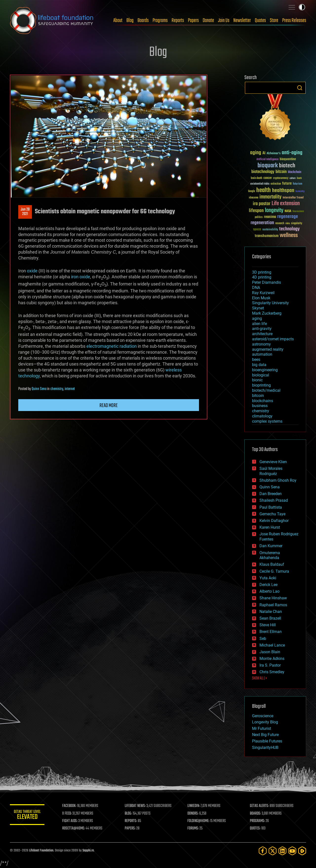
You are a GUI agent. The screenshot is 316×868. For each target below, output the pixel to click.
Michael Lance (272, 645)
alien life (259, 324)
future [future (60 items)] (287, 184)
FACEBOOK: (69, 806)
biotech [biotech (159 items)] (287, 166)
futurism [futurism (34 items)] (297, 184)
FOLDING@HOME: (198, 821)
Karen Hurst (270, 527)
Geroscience (263, 716)
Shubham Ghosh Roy (278, 480)
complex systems (267, 421)
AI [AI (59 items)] (264, 153)
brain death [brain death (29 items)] (257, 178)
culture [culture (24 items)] (293, 178)
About (118, 21)
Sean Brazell (270, 618)
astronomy (261, 344)
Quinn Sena (39, 389)
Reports (178, 21)
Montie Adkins (272, 659)
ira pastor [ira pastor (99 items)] (262, 204)
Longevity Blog (265, 722)
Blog (130, 21)
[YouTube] (292, 851)
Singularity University (270, 303)
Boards (143, 21)
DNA (256, 288)
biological (261, 375)
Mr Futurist (262, 728)
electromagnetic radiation (112, 346)
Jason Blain (270, 652)
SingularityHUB (265, 748)
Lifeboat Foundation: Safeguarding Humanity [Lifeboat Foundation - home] (52, 21)
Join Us (224, 21)
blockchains (263, 401)
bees (256, 359)
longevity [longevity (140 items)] (274, 211)
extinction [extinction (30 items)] (276, 184)
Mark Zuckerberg (267, 313)
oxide (32, 271)
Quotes (260, 21)
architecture (262, 334)
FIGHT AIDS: (70, 821)
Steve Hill (268, 625)
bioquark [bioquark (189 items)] (268, 166)
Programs (160, 21)
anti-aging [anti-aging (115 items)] (292, 153)
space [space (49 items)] (257, 229)
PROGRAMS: (257, 821)
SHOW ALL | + (260, 678)
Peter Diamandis (267, 282)
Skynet (258, 308)
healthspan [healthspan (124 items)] (283, 191)
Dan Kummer (271, 546)
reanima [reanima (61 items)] (270, 217)
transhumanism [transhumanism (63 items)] (267, 236)
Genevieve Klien (273, 462)
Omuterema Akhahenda (270, 555)
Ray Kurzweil (263, 293)
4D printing (262, 277)
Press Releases (294, 21)
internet (70, 389)
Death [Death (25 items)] (299, 178)
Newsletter (242, 21)
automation (262, 354)
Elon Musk (261, 298)
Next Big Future (265, 735)
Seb (263, 639)
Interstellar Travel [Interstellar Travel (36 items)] (293, 198)
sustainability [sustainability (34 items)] (270, 230)
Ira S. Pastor (270, 665)
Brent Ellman (271, 632)
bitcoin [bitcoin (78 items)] (281, 172)
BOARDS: (255, 814)
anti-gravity (262, 329)
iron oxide (81, 277)
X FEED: (67, 814)
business (260, 406)
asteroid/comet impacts (273, 339)
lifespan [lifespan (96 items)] (256, 211)
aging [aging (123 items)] (256, 153)
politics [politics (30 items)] (259, 217)
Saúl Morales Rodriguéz (271, 471)
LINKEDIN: (194, 806)
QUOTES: (255, 828)
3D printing (262, 272)
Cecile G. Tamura (274, 571)
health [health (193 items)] (264, 190)
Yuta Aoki (268, 578)
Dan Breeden (271, 494)
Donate (208, 21)
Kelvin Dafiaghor (274, 521)
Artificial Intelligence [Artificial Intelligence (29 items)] (267, 160)
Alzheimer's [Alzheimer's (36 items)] (274, 154)
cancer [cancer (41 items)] (268, 178)
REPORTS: (131, 821)
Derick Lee (268, 585)
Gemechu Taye (272, 514)
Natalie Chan (271, 612)
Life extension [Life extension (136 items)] (286, 204)
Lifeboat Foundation (41, 851)
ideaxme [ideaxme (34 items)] (254, 198)
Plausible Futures (267, 741)
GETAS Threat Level (27, 815)
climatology (262, 416)
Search (300, 88)
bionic (257, 380)
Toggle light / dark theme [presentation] (302, 7)
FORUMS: (193, 828)
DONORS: (193, 814)
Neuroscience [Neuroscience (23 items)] (298, 212)
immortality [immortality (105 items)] (270, 197)
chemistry (57, 389)
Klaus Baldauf (272, 564)
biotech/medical (266, 390)
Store (274, 21)
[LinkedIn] (282, 851)
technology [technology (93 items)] (289, 229)
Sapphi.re (88, 851)
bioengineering (265, 370)
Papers (193, 21)
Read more (109, 406)
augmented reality (268, 349)
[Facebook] (263, 851)
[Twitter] (273, 851)
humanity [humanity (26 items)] (300, 192)
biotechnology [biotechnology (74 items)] (263, 172)
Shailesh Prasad (274, 500)
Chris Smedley (272, 672)
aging (257, 318)
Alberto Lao (269, 591)
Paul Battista (271, 507)
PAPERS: (130, 828)
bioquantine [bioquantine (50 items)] (288, 159)
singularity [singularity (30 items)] (297, 224)
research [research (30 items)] (280, 224)
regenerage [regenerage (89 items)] (288, 217)
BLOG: (128, 814)
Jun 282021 (25, 212)
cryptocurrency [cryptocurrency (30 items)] (281, 178)
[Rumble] (302, 851)
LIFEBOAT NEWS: (135, 806)
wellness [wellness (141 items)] (289, 236)
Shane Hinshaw (273, 598)
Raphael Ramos (273, 605)
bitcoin (258, 396)
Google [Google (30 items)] (252, 191)
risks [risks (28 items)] (288, 223)
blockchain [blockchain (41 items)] (295, 172)
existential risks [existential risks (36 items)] (260, 184)
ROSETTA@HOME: (74, 828)
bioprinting (261, 385)
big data (259, 365)
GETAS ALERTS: (259, 806)
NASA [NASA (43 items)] (288, 211)
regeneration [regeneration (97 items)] (262, 223)
